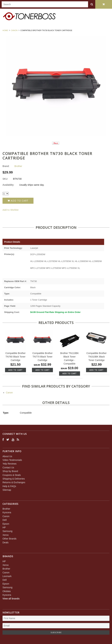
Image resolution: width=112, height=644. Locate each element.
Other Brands (9, 539)
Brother (6, 509)
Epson (6, 524)
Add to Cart (18, 201)
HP (4, 527)
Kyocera (7, 512)
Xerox (6, 535)
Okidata (7, 591)
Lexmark (7, 576)
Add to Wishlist (11, 210)
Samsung (7, 531)
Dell (5, 520)
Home (5, 30)
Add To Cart (15, 370)
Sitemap (7, 490)
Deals (6, 542)
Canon (14, 30)
